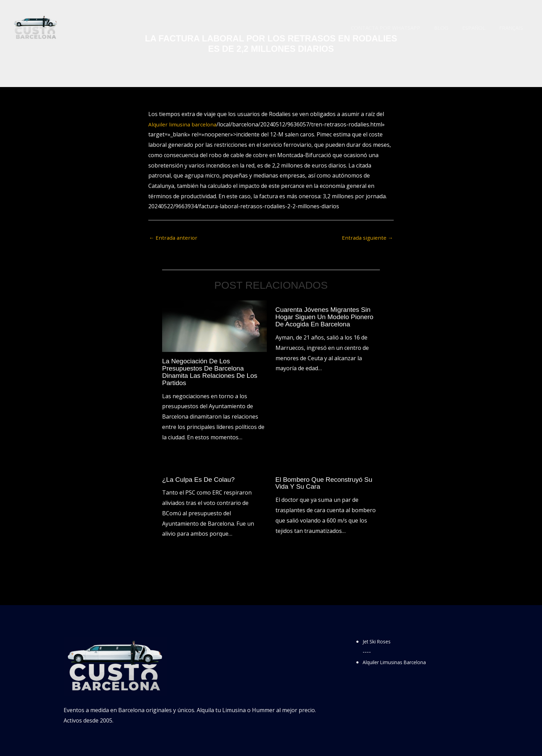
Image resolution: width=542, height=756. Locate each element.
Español (479, 28)
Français (513, 28)
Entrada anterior (174, 238)
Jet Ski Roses (379, 640)
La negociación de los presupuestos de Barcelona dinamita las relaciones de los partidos (212, 372)
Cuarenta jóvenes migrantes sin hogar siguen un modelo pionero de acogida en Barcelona (327, 317)
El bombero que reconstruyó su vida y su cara (327, 482)
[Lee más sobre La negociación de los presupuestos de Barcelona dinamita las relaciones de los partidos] (214, 326)
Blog (450, 28)
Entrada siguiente (367, 238)
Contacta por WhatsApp (398, 28)
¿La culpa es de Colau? (200, 479)
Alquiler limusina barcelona (183, 124)
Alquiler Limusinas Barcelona (400, 661)
